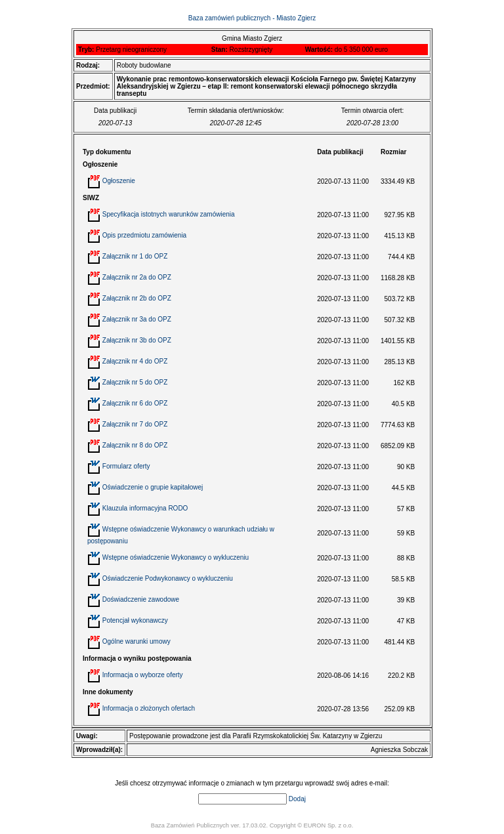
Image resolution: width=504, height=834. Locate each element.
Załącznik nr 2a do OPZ (137, 277)
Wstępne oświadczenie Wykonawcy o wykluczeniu (176, 557)
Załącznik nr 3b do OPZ (137, 340)
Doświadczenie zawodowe (141, 599)
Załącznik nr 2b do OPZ (137, 298)
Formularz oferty (126, 466)
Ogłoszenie (119, 181)
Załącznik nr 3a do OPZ (137, 319)
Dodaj (297, 799)
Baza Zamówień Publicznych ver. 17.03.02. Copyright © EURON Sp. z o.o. (252, 825)
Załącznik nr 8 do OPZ (135, 445)
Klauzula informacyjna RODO (145, 508)
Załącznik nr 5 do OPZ (135, 382)
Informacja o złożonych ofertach (149, 708)
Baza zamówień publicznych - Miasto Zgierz (252, 18)
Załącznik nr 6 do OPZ (135, 403)
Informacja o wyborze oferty (143, 675)
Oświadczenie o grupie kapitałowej (153, 487)
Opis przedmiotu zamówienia (144, 235)
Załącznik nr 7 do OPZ (135, 424)
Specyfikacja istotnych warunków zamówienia (169, 214)
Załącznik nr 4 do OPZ (135, 361)
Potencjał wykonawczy (135, 620)
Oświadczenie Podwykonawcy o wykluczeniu (168, 578)
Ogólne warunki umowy (136, 641)
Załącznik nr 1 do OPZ (135, 256)
